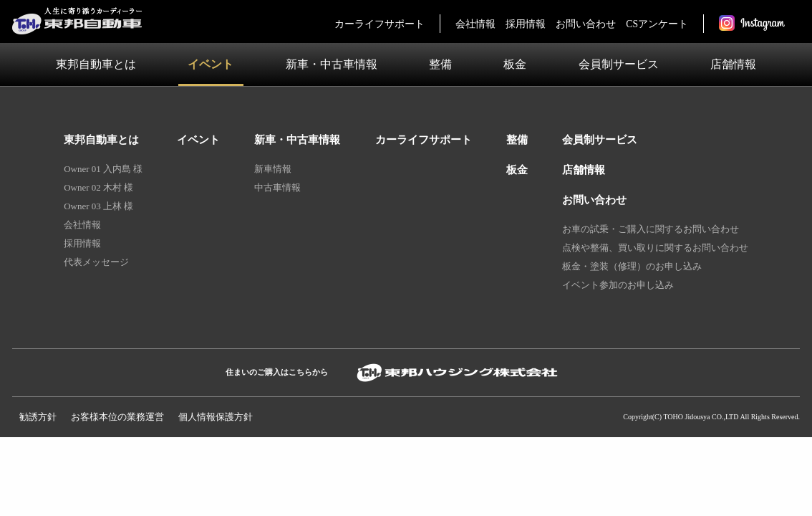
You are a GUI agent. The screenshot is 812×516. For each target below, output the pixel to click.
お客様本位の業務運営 (117, 417)
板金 (515, 64)
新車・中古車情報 (332, 64)
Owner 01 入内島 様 (103, 169)
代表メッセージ (96, 262)
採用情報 (526, 24)
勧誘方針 (38, 417)
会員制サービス (619, 64)
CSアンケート (657, 24)
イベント (211, 64)
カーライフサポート (380, 24)
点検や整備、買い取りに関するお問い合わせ (655, 248)
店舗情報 (733, 64)
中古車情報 (277, 187)
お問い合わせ (586, 24)
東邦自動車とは (96, 64)
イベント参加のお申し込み (618, 285)
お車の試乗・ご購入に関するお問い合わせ (651, 229)
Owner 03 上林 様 (98, 206)
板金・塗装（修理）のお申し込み (632, 266)
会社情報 (475, 24)
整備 (440, 64)
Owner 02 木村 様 (98, 187)
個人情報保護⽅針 (216, 417)
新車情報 (273, 169)
